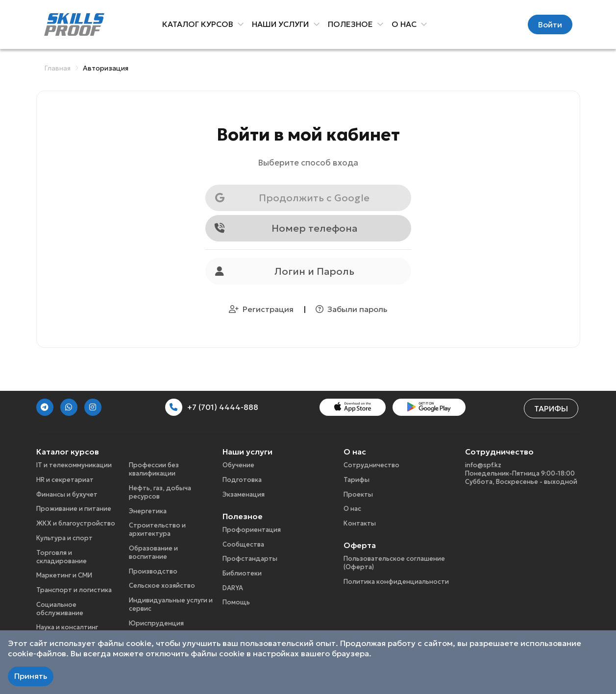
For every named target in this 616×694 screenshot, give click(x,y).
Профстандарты (250, 559)
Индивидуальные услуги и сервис (171, 604)
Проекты (358, 494)
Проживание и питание (74, 509)
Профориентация (252, 530)
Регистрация (262, 309)
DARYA (233, 588)
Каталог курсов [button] (200, 24)
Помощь (236, 602)
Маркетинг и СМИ (64, 575)
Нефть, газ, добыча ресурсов (160, 492)
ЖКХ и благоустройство (76, 523)
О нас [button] (406, 24)
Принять (31, 676)
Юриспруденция (156, 623)
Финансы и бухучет (67, 494)
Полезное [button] (352, 24)
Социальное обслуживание (60, 609)
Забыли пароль (351, 309)
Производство (153, 571)
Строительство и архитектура (157, 529)
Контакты (360, 523)
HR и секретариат (65, 480)
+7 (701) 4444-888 (212, 407)
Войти (550, 24)
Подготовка (242, 480)
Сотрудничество (371, 465)
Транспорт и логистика (74, 590)
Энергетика (148, 511)
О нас (352, 509)
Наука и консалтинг (67, 627)
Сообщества (243, 544)
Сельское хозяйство (162, 586)
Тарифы (551, 408)
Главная (57, 68)
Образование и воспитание (153, 552)
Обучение (238, 465)
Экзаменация (244, 494)
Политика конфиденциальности (396, 582)
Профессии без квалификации (154, 469)
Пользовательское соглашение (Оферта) (394, 563)
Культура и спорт (64, 538)
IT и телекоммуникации (74, 465)
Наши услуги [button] (282, 24)
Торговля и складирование (62, 557)
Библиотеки (242, 573)
